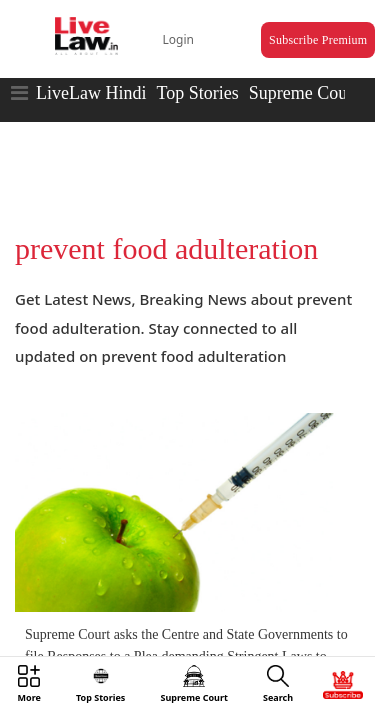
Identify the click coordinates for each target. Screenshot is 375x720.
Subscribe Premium (296, 26)
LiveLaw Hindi (91, 75)
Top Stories (197, 75)
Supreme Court (304, 75)
